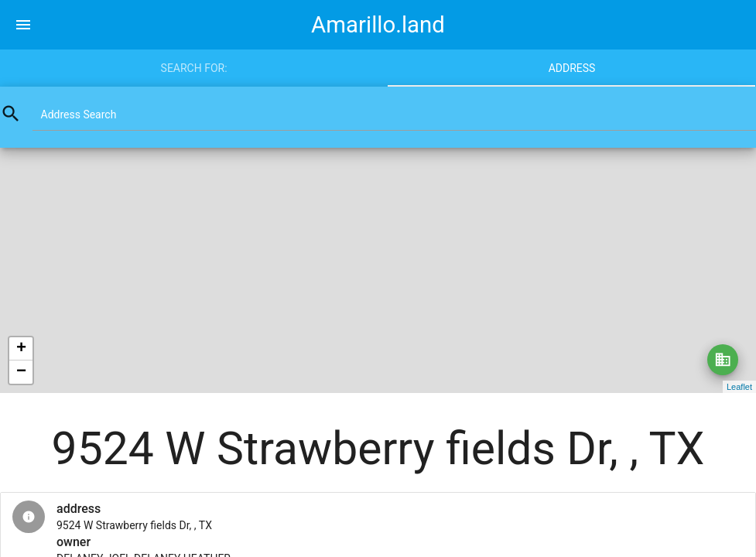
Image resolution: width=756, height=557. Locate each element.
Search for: (194, 68)
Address (572, 68)
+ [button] (21, 349)
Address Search (79, 114)
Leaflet (739, 387)
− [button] (21, 372)
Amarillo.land (378, 25)
